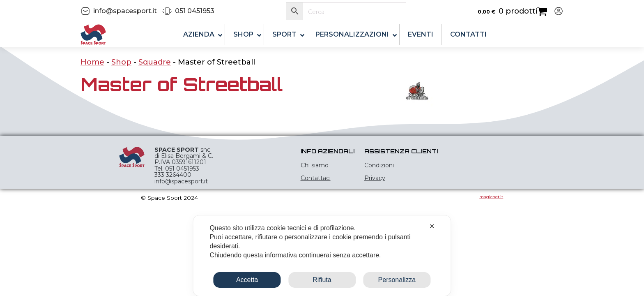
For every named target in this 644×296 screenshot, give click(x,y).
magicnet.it (491, 197)
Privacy (375, 178)
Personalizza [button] (397, 280)
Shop (121, 62)
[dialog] (322, 256)
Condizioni (379, 165)
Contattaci (316, 178)
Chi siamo (315, 165)
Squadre (155, 62)
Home (92, 62)
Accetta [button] (247, 280)
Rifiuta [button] (322, 280)
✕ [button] (432, 226)
